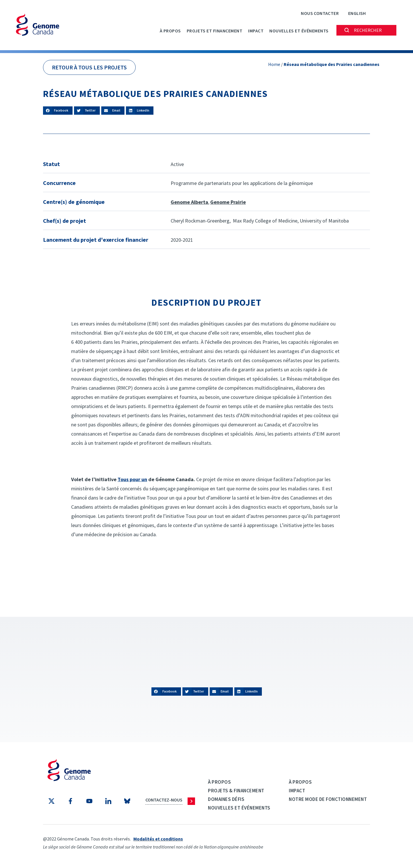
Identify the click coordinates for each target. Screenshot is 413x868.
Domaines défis (226, 799)
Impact (256, 31)
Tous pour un (132, 479)
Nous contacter (320, 13)
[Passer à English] (357, 13)
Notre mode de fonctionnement (328, 799)
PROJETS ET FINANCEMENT (215, 31)
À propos (170, 31)
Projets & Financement (236, 791)
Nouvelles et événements (299, 31)
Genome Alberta (189, 202)
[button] (58, 111)
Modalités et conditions (158, 839)
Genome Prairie (228, 202)
